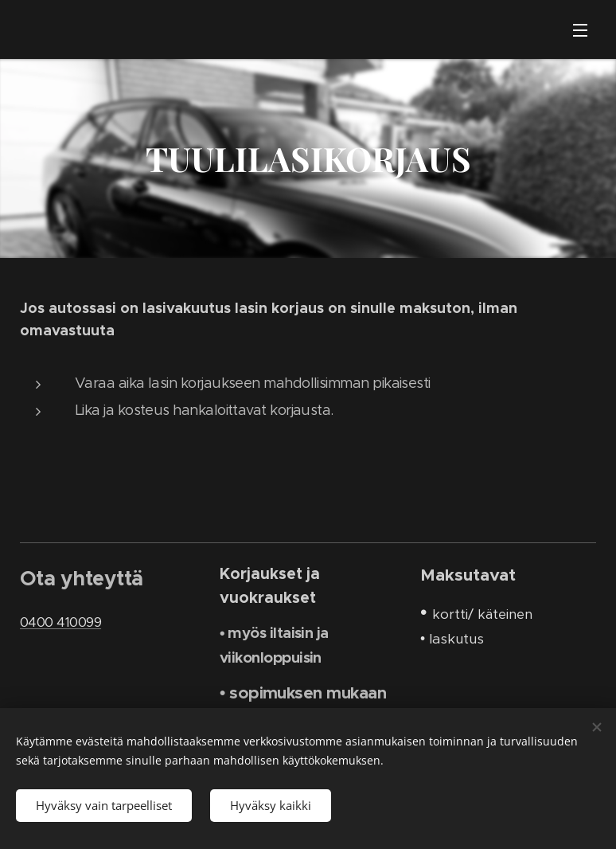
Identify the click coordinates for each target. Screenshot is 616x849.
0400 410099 (60, 621)
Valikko (580, 30)
